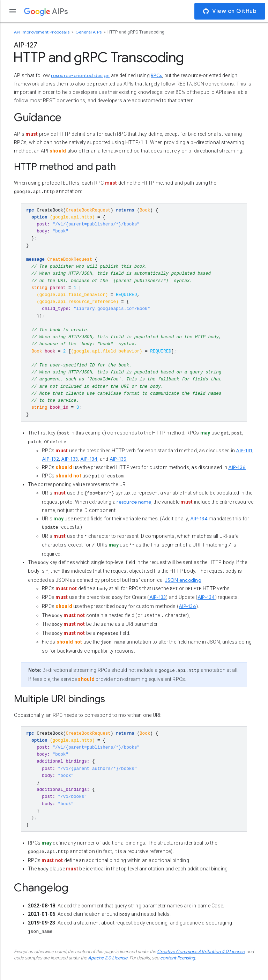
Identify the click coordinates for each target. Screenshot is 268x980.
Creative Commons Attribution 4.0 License (201, 966)
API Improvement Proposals (42, 32)
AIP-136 (237, 477)
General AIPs (89, 32)
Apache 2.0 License (108, 973)
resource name (134, 512)
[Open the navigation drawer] (13, 11)
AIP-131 (244, 461)
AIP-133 (69, 469)
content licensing (178, 973)
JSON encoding (183, 590)
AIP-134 (89, 469)
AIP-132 (50, 469)
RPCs (156, 75)
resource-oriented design (80, 75)
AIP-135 (118, 469)
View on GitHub (230, 11)
